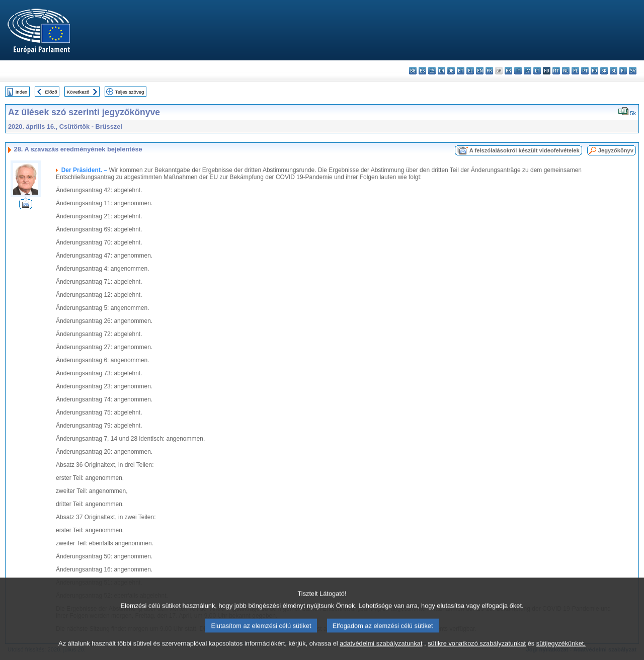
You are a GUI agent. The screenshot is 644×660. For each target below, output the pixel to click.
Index (21, 92)
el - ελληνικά (470, 71)
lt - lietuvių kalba (537, 71)
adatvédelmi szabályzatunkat (381, 651)
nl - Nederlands (566, 71)
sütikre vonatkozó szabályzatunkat (477, 651)
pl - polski (575, 71)
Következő (78, 92)
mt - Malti (556, 71)
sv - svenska (633, 71)
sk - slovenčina (604, 71)
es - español (422, 71)
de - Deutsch (451, 71)
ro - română (594, 71)
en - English (480, 71)
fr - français (489, 71)
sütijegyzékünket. (561, 651)
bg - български (413, 71)
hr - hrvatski (508, 71)
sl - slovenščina (614, 71)
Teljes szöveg (130, 92)
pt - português (585, 71)
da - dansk (441, 71)
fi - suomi (623, 71)
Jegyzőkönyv (616, 150)
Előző (51, 92)
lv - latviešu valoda (528, 71)
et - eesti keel (461, 71)
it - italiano (518, 71)
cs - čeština (432, 71)
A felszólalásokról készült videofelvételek (525, 150)
